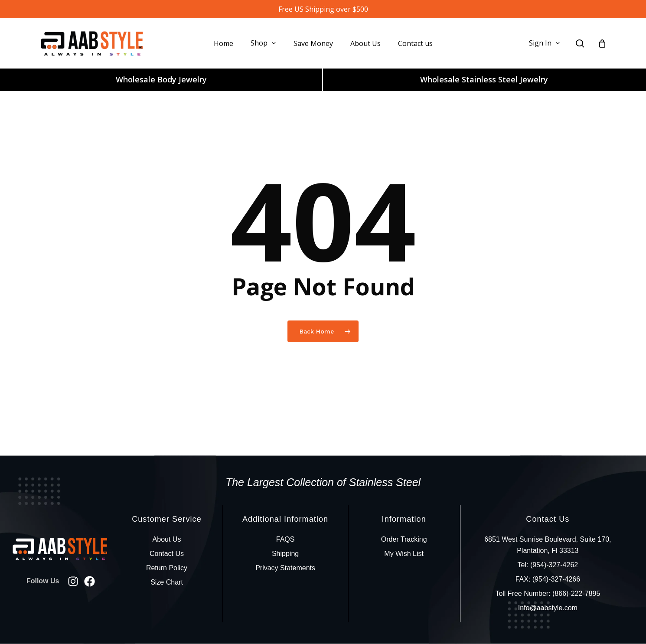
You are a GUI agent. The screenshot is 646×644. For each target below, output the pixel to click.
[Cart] (602, 43)
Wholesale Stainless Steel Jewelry (484, 79)
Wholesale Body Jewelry (161, 79)
